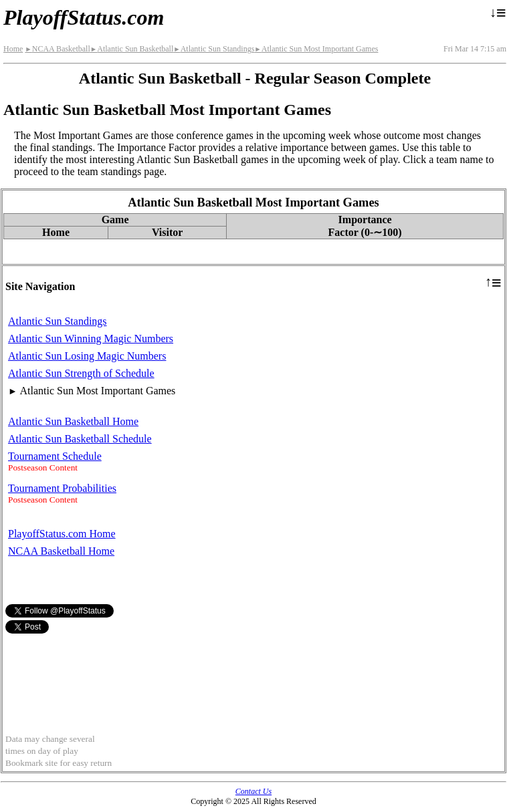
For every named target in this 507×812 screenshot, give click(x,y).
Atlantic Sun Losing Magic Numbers (87, 356)
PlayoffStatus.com (84, 17)
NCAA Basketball (57, 49)
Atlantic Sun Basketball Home (73, 421)
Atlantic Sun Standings (214, 49)
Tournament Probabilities (62, 488)
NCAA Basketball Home (61, 551)
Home (13, 49)
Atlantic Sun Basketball (132, 49)
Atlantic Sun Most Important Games (316, 49)
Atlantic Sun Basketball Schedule (80, 439)
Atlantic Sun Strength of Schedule (81, 373)
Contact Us (254, 791)
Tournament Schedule (55, 456)
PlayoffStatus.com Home (62, 534)
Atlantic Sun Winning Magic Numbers (91, 339)
